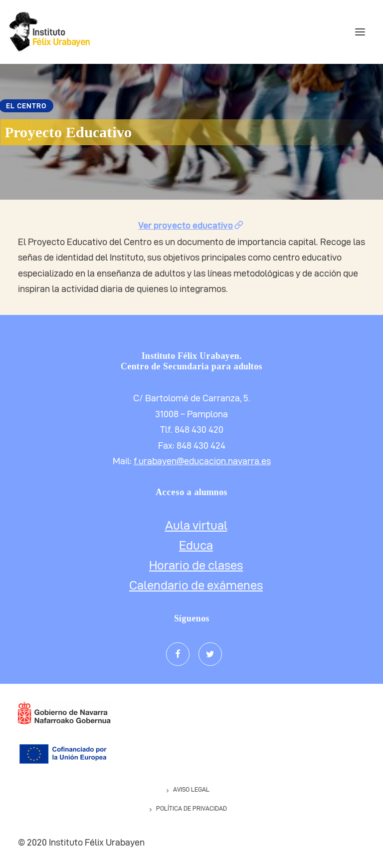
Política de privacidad (191, 808)
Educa (196, 546)
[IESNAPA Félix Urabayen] (49, 32)
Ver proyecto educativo (191, 225)
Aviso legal (191, 789)
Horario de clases (196, 566)
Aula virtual (196, 526)
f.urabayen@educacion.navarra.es (202, 461)
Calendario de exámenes (196, 585)
